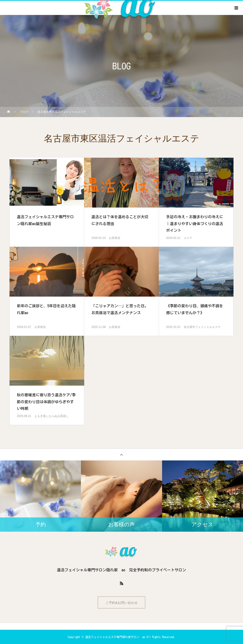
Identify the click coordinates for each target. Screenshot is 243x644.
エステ (188, 238)
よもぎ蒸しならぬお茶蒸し (51, 416)
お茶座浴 (115, 238)
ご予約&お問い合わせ (121, 603)
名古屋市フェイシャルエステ (202, 327)
